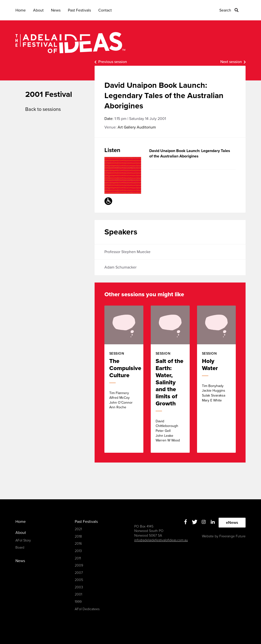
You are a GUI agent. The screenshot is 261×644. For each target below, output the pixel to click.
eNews (232, 523)
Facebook (185, 522)
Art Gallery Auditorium (137, 127)
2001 (78, 594)
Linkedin (213, 522)
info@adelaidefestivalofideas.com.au (161, 540)
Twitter (194, 522)
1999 (78, 602)
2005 (79, 580)
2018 (78, 536)
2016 (78, 544)
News (56, 10)
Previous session (113, 62)
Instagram (204, 522)
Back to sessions (43, 109)
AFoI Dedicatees (87, 609)
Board (20, 547)
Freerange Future (232, 536)
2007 (79, 573)
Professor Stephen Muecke (127, 252)
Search (225, 10)
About (38, 10)
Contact (105, 10)
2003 (79, 587)
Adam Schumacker (120, 267)
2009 (79, 565)
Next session (231, 62)
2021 (78, 529)
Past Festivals (79, 10)
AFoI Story (23, 540)
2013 (78, 551)
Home (21, 10)
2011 (78, 558)
